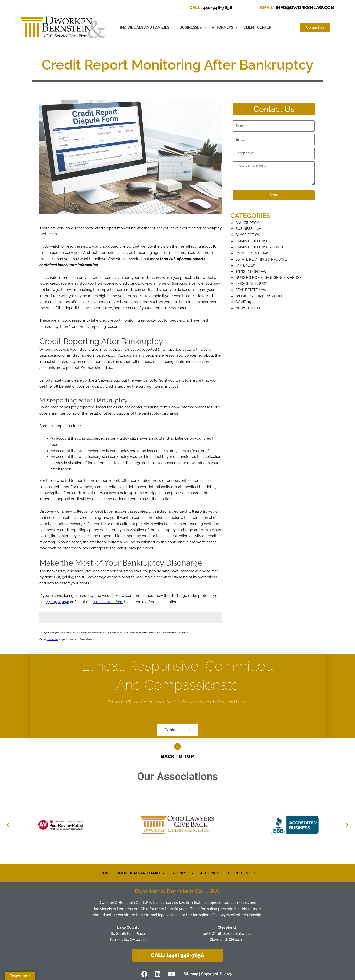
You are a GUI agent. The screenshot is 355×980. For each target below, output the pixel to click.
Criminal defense (253, 241)
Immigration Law (252, 272)
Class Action (249, 235)
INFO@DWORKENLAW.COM (297, 8)
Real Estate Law (252, 290)
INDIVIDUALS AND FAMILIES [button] (147, 27)
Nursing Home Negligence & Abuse (270, 278)
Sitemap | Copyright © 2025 (210, 974)
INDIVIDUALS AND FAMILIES (139, 873)
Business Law (249, 229)
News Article (249, 308)
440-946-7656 (211, 8)
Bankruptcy (248, 223)
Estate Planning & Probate (263, 259)
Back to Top (178, 756)
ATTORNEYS (225, 27)
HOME (102, 873)
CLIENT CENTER (260, 27)
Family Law (246, 265)
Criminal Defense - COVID (261, 247)
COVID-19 (244, 302)
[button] (8, 825)
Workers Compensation (260, 296)
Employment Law (253, 253)
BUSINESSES (193, 27)
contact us (52, 639)
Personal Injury (252, 284)
